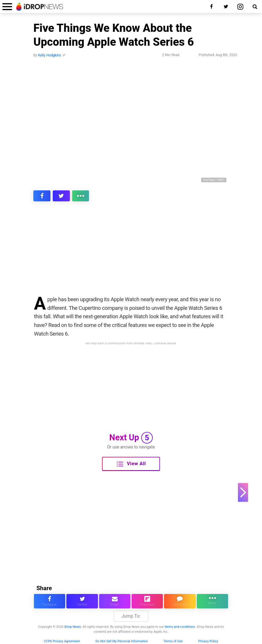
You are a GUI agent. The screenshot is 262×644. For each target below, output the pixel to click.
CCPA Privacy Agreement (62, 641)
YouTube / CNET (214, 180)
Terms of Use (173, 641)
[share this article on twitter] (61, 196)
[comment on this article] (180, 601)
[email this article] (115, 601)
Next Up (131, 438)
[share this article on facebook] (42, 196)
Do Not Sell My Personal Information (122, 641)
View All (131, 464)
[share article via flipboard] (147, 601)
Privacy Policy (208, 641)
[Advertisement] (131, 252)
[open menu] (7, 7)
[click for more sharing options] (81, 196)
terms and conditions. (180, 627)
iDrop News (73, 627)
